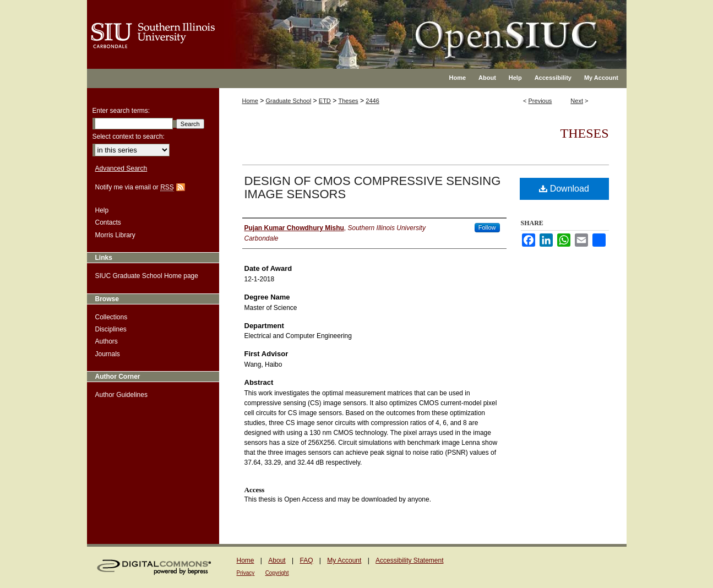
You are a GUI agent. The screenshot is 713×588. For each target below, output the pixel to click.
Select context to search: (129, 137)
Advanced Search (121, 168)
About (277, 560)
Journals (108, 354)
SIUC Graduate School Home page (147, 276)
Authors (107, 341)
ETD (325, 101)
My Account (344, 560)
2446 (372, 101)
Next (577, 101)
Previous (540, 101)
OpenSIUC (392, 28)
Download (564, 189)
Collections (111, 317)
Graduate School (289, 101)
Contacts (108, 222)
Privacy (246, 573)
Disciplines (111, 329)
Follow (487, 227)
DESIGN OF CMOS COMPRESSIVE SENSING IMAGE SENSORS (373, 187)
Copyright (277, 573)
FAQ (306, 560)
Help (102, 210)
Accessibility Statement (409, 560)
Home (250, 101)
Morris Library (115, 235)
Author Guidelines (121, 395)
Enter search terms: (121, 111)
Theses (349, 101)
